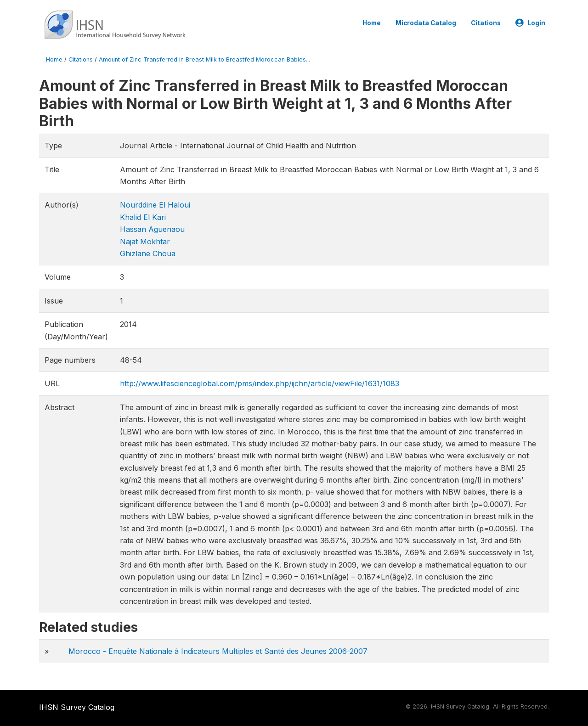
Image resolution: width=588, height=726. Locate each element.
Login (530, 23)
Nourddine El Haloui (155, 205)
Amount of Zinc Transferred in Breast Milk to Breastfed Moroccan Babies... (204, 59)
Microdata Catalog (426, 23)
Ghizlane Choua (148, 253)
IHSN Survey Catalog (77, 707)
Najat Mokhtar (145, 242)
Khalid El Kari (143, 217)
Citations (486, 23)
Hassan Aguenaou (152, 229)
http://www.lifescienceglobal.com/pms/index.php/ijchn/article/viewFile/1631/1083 (260, 383)
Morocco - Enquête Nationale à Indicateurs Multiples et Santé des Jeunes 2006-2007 (218, 651)
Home (372, 23)
